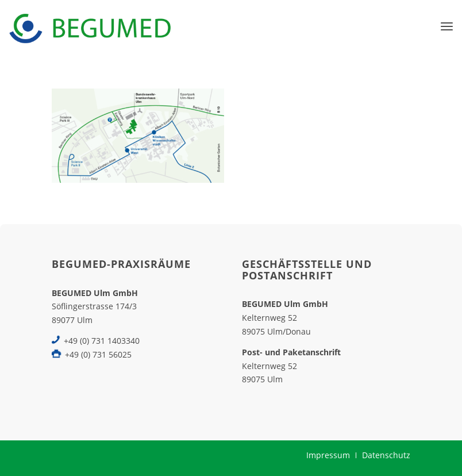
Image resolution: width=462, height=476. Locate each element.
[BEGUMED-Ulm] (90, 26)
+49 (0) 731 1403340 (102, 341)
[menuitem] (447, 26)
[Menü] (447, 26)
